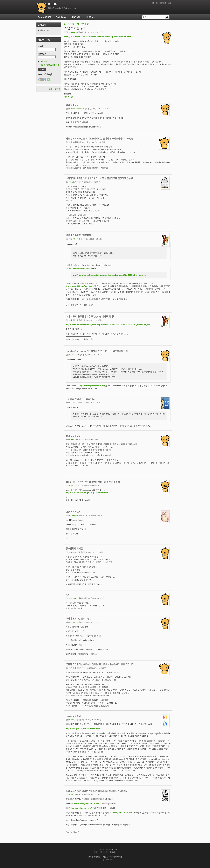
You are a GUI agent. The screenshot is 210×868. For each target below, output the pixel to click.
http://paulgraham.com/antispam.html (83, 729)
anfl (72, 440)
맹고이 (73, 622)
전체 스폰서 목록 (94, 857)
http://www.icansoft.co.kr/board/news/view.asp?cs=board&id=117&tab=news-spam (109, 275)
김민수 (73, 239)
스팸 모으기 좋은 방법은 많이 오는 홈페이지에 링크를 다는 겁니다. (96, 791)
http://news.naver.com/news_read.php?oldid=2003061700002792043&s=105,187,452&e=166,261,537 (110, 325)
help (170, 3)
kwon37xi (73, 32)
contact (163, 3)
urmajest (74, 515)
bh (72, 485)
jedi (72, 182)
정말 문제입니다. (74, 436)
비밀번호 (42, 54)
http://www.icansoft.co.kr (79, 269)
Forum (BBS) (44, 17)
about (155, 3)
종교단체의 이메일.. (75, 548)
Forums (71, 24)
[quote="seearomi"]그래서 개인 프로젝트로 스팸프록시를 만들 (97, 351)
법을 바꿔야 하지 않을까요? (78, 235)
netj (73, 720)
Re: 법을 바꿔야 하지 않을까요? (81, 399)
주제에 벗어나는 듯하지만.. (78, 619)
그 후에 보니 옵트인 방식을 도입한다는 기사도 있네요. (91, 316)
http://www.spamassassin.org (92, 386)
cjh (72, 794)
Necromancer (76, 109)
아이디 (41, 46)
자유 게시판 (85, 24)
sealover (74, 552)
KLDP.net (91, 17)
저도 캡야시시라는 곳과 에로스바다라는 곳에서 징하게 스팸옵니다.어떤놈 (100, 139)
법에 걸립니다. (73, 105)
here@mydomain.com (81, 808)
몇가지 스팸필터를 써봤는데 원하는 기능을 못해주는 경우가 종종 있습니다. (100, 664)
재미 (77, 24)
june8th (74, 598)
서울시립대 (113, 849)
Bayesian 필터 (73, 716)
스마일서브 (113, 852)
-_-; (68, 594)
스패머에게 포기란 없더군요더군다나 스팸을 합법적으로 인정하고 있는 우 (99, 178)
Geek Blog (61, 17)
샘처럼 (73, 402)
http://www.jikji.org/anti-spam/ (80, 286)
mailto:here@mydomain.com (87, 804)
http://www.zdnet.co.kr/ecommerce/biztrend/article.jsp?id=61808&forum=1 (98, 37)
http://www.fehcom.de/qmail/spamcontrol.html (87, 493)
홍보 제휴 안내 (54, 89)
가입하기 (43, 61)
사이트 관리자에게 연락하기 (112, 857)
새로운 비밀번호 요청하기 (50, 65)
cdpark (74, 355)
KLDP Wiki (76, 17)
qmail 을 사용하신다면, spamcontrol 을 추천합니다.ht (93, 482)
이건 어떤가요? (73, 512)
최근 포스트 (44, 30)
